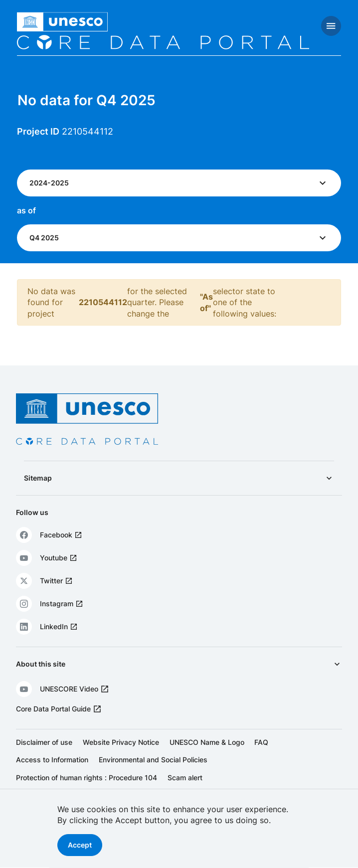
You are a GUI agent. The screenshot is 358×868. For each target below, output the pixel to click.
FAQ (261, 742)
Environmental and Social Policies (153, 760)
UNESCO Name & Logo (207, 742)
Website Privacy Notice (121, 742)
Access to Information (52, 760)
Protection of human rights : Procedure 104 (87, 778)
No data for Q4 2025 (87, 100)
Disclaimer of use (44, 742)
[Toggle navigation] (331, 26)
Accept (80, 845)
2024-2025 (49, 183)
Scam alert (185, 778)
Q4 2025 (44, 238)
